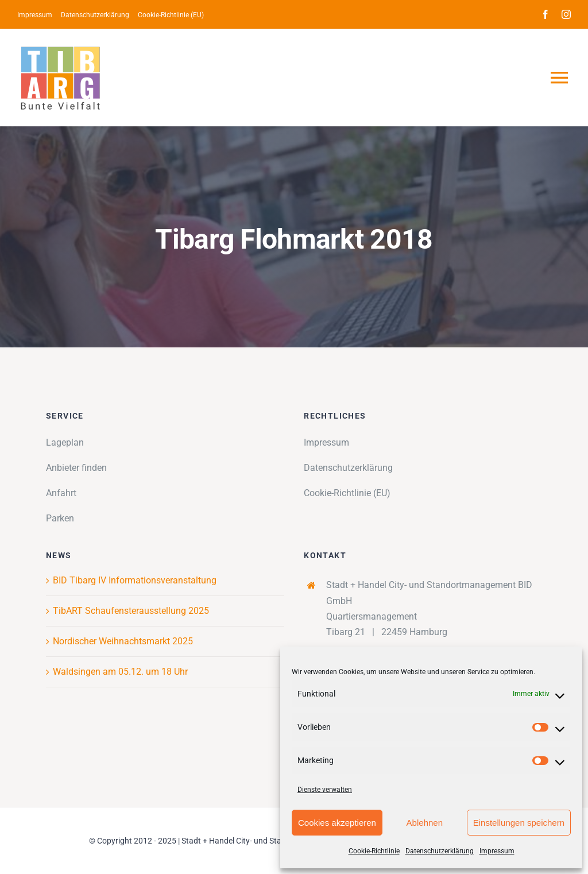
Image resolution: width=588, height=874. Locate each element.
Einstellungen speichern (519, 823)
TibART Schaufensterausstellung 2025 (131, 611)
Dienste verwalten (325, 790)
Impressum (497, 851)
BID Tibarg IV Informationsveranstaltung (135, 580)
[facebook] (546, 14)
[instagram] (566, 14)
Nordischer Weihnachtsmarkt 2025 (123, 641)
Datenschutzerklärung (440, 851)
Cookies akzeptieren (337, 823)
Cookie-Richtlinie (374, 851)
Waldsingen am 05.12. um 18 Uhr (120, 672)
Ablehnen (425, 823)
